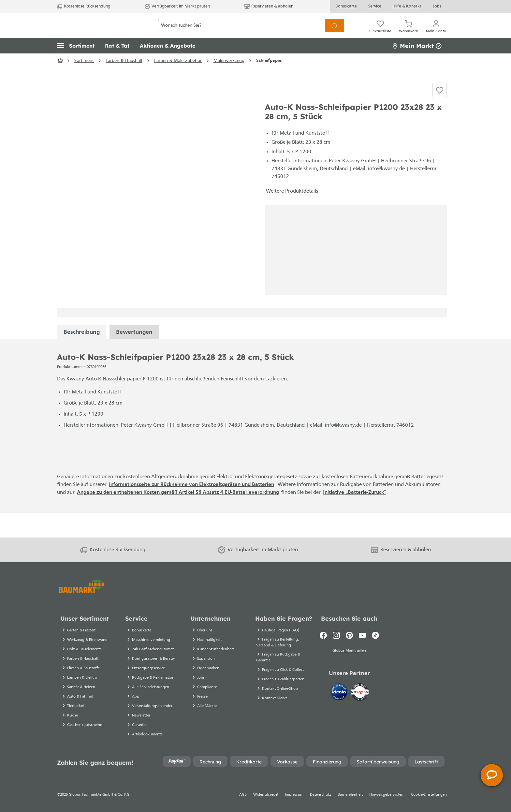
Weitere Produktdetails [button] (292, 216)
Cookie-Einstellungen (429, 795)
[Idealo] (340, 693)
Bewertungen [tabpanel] (134, 357)
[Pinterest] (349, 635)
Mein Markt (417, 60)
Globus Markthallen (349, 652)
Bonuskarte (346, 6)
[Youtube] (362, 635)
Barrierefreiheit (350, 795)
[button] (76, 60)
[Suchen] (335, 33)
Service (375, 6)
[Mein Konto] (436, 33)
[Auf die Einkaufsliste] (440, 110)
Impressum (294, 795)
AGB (243, 795)
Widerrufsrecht (266, 795)
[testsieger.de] (360, 693)
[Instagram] (336, 635)
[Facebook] (323, 635)
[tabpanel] (82, 357)
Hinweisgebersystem (387, 795)
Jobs (437, 6)
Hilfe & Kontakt (407, 6)
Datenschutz (321, 795)
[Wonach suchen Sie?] (241, 33)
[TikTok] (375, 635)
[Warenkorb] (409, 33)
